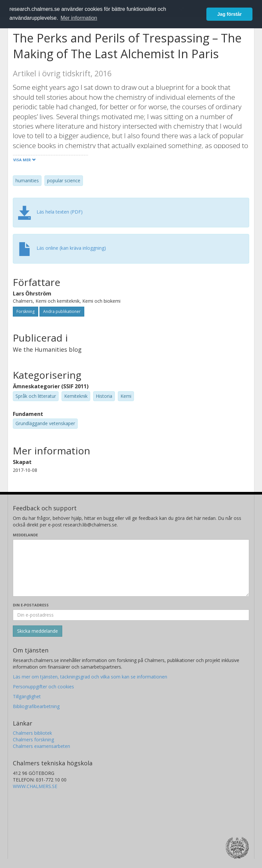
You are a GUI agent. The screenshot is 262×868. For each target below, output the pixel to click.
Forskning (26, 311)
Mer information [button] (79, 18)
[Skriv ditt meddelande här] (131, 568)
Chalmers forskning (33, 740)
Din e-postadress (31, 605)
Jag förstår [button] (229, 14)
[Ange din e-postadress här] (131, 615)
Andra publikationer (62, 311)
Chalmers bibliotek (32, 733)
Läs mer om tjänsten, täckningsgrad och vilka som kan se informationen (90, 677)
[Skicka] (38, 631)
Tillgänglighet (27, 696)
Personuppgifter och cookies (43, 687)
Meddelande (25, 535)
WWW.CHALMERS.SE (35, 786)
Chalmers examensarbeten (41, 746)
